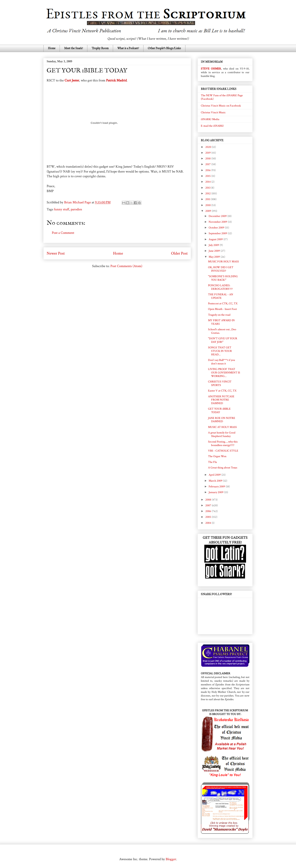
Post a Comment (63, 233)
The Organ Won (217, 456)
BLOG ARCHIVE (212, 140)
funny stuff (61, 209)
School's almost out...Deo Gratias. (222, 331)
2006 (209, 511)
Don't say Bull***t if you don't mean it (221, 362)
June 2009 (215, 251)
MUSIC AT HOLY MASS (222, 427)
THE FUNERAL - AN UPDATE (221, 296)
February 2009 (217, 487)
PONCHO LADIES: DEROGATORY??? (220, 287)
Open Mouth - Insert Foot (222, 309)
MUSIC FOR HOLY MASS (223, 262)
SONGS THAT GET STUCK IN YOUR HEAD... (220, 351)
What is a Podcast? (128, 48)
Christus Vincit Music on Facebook (221, 106)
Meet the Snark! (73, 48)
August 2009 (216, 239)
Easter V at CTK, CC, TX (222, 391)
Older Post (179, 253)
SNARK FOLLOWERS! (216, 594)
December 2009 (218, 216)
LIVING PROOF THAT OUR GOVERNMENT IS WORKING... (224, 373)
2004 (209, 523)
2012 (208, 194)
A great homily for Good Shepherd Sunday (222, 434)
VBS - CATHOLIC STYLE (223, 451)
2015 (208, 176)
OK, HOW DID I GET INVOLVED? (221, 269)
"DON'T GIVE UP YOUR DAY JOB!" (223, 340)
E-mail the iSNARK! (212, 126)
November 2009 (218, 222)
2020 (209, 147)
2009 (209, 211)
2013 (208, 188)
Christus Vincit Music (213, 112)
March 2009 (216, 481)
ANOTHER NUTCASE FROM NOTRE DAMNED (221, 400)
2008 (209, 500)
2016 (208, 170)
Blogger (171, 859)
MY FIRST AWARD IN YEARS (221, 322)
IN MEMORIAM (212, 62)
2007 (209, 505)
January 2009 (216, 492)
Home (52, 48)
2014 (208, 182)
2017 (208, 164)
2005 (209, 517)
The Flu (212, 462)
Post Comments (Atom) (126, 266)
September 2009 (218, 233)
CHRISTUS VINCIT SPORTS (220, 383)
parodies (76, 209)
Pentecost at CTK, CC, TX (223, 304)
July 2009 (214, 245)
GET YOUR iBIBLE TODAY (219, 411)
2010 (208, 205)
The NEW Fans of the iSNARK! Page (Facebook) (222, 97)
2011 (208, 199)
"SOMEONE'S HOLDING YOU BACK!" (223, 278)
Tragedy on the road (219, 315)
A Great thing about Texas (223, 468)
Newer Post (56, 253)
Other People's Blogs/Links (164, 48)
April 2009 (215, 475)
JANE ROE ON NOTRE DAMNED (222, 420)
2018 (208, 159)
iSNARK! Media (210, 119)
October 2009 (217, 228)
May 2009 (215, 257)
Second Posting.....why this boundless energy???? (223, 443)
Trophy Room (100, 48)
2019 (208, 153)
